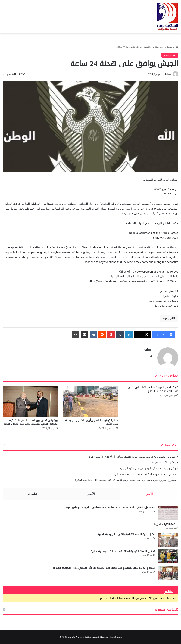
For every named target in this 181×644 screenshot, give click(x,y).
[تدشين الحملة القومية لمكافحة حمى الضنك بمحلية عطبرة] (168, 556)
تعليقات (33, 494)
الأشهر (91, 494)
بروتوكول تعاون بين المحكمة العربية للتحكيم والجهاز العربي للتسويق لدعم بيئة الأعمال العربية (30, 422)
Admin (168, 74)
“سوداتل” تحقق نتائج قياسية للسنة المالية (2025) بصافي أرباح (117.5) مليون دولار (132, 456)
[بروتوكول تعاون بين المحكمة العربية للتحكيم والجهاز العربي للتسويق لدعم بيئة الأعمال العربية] (30, 401)
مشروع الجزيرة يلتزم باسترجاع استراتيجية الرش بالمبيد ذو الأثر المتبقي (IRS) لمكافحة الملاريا (126, 480)
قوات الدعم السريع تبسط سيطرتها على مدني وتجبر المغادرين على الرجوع (153, 389)
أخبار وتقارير (158, 47)
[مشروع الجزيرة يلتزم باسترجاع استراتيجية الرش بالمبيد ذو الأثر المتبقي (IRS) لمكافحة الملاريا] (168, 573)
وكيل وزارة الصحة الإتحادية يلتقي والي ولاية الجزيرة (148, 468)
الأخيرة (149, 494)
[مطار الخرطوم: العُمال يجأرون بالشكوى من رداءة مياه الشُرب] (90, 401)
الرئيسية (172, 47)
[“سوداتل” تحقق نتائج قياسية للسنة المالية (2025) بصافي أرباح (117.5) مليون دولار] (168, 513)
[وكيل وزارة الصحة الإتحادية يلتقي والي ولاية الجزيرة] (168, 540)
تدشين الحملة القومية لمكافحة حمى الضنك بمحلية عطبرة (145, 474)
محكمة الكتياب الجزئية (164, 462)
